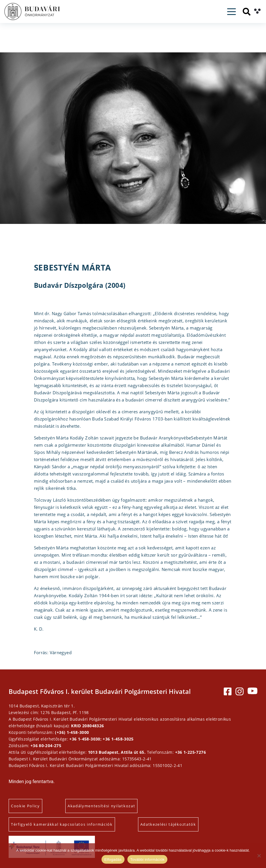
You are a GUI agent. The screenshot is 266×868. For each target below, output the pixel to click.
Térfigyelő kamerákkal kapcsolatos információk (62, 824)
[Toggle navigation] (231, 12)
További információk (148, 860)
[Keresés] (247, 12)
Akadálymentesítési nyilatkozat (101, 806)
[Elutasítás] (259, 856)
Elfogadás (113, 860)
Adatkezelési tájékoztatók (168, 824)
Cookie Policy (25, 806)
